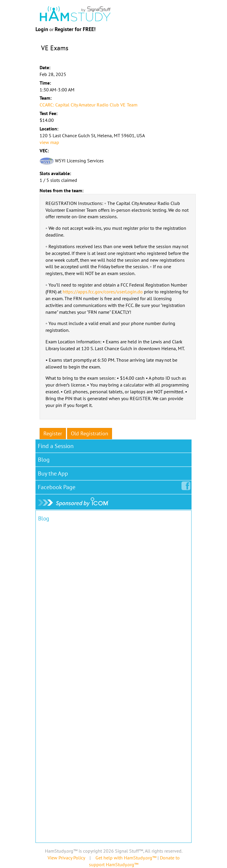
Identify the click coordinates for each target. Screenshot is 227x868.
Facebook (58, 486)
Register (53, 433)
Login (42, 29)
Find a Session (56, 446)
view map (49, 142)
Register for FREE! (75, 29)
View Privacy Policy (66, 858)
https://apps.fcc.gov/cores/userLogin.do (103, 292)
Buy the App (53, 473)
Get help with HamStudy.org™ (126, 858)
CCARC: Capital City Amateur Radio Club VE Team (89, 105)
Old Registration (90, 433)
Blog (44, 460)
